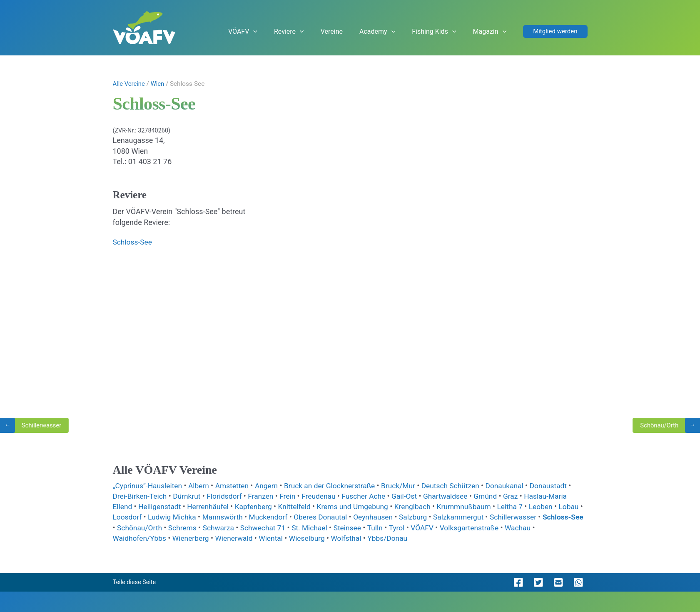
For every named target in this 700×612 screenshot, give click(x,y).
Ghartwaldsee (458, 496)
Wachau (127, 538)
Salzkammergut (498, 517)
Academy (400, 32)
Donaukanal (519, 486)
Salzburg (451, 517)
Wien (160, 84)
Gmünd (499, 496)
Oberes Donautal (356, 517)
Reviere (327, 32)
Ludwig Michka (202, 517)
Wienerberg (228, 538)
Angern (273, 486)
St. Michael (361, 527)
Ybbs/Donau (430, 538)
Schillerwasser (555, 517)
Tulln (429, 527)
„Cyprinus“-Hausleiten (150, 486)
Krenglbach (424, 506)
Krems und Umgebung (361, 506)
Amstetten (237, 486)
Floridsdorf (229, 496)
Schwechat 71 (313, 527)
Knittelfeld (301, 506)
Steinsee (400, 527)
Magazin (496, 32)
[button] (555, 31)
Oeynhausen (410, 517)
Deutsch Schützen (463, 486)
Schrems (230, 527)
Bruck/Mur (409, 486)
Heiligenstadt (162, 506)
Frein (294, 496)
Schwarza (267, 527)
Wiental (310, 538)
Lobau (124, 517)
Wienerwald (272, 538)
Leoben (557, 506)
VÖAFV (289, 32)
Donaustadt (564, 486)
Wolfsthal (388, 538)
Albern (203, 486)
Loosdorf (156, 517)
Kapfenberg (259, 506)
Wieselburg (348, 538)
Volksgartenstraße (526, 527)
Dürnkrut (190, 496)
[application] (300, 32)
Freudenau (327, 496)
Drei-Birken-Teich (142, 496)
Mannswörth (254, 517)
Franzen (267, 496)
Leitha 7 (525, 506)
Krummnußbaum (477, 506)
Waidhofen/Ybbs (174, 538)
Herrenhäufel (212, 506)
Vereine (362, 31)
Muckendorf (302, 517)
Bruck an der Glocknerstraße (338, 486)
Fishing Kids (448, 32)
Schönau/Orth (186, 527)
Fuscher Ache (373, 496)
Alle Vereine (130, 84)
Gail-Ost (415, 496)
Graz (525, 496)
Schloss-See (133, 242)
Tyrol (451, 527)
